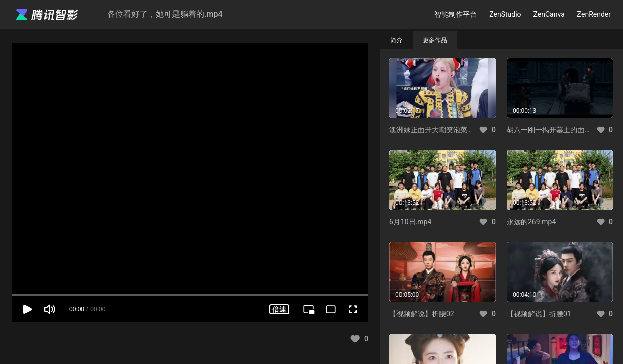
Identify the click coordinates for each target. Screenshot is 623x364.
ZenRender (594, 14)
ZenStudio (505, 14)
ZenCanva (549, 14)
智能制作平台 (456, 14)
